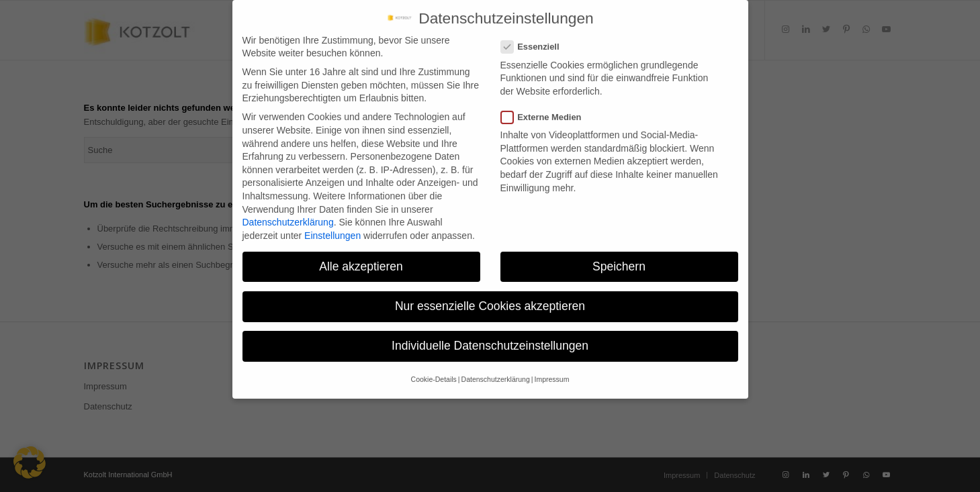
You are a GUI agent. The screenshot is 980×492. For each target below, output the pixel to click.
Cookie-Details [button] (434, 371)
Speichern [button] (619, 258)
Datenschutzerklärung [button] (496, 371)
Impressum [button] (551, 371)
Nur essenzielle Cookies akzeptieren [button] (490, 298)
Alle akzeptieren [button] (361, 258)
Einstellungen (332, 228)
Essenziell (536, 39)
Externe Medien (547, 109)
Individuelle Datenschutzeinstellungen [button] (490, 338)
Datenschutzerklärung (288, 214)
